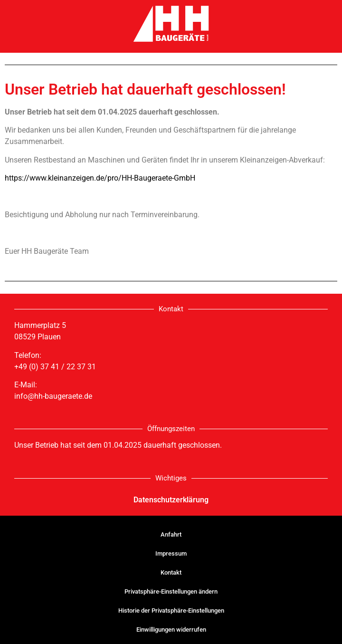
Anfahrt (171, 534)
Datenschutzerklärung (171, 500)
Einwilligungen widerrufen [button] (171, 630)
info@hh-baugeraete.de (53, 396)
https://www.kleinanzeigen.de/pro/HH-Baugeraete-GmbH (100, 178)
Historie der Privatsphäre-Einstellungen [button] (171, 610)
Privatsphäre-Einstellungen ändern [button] (171, 591)
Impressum (171, 553)
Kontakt (171, 572)
